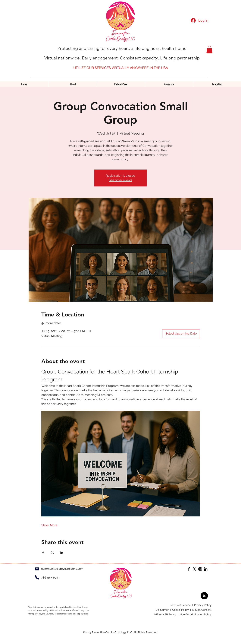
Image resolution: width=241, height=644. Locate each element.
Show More (49, 525)
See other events (120, 180)
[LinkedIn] (206, 569)
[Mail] (37, 569)
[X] (194, 569)
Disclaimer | (164, 610)
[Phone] (37, 577)
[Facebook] (189, 569)
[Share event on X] (52, 552)
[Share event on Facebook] (43, 552)
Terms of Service (181, 605)
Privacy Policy (203, 605)
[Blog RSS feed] (204, 596)
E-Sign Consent (202, 610)
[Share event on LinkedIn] (62, 552)
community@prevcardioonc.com (62, 569)
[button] (209, 50)
